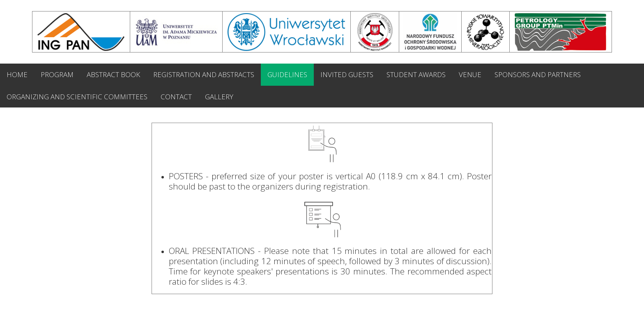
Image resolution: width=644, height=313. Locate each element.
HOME (17, 74)
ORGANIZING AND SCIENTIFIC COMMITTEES (77, 97)
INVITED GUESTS (347, 74)
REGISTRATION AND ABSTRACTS (204, 74)
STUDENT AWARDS (416, 74)
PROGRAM (57, 74)
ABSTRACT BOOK (113, 74)
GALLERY (219, 97)
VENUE (470, 74)
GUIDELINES (287, 74)
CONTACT (176, 97)
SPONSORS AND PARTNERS (538, 74)
